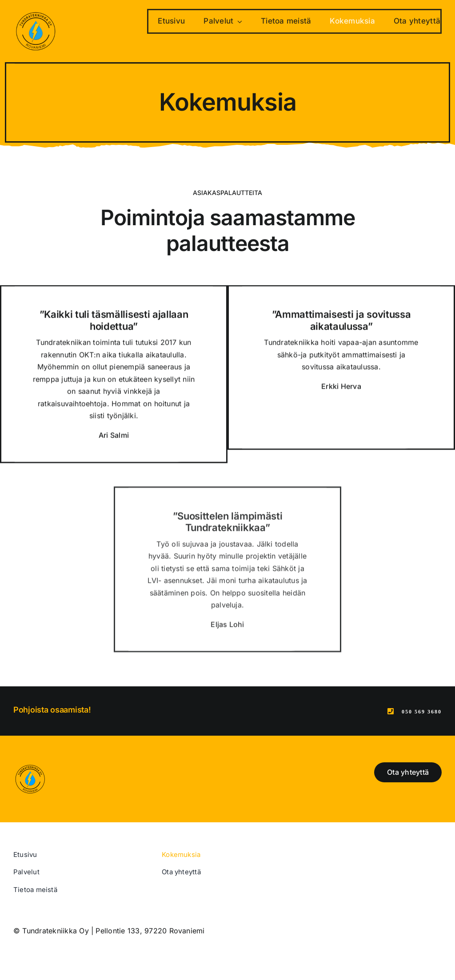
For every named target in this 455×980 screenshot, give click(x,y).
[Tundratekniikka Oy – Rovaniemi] (36, 12)
